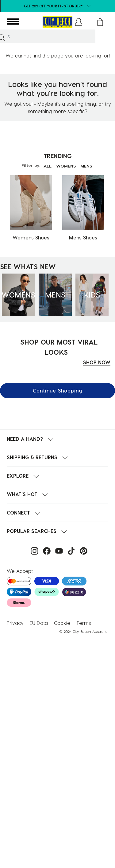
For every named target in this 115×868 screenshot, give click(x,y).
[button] (79, 22)
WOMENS (66, 166)
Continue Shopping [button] (57, 391)
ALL (48, 166)
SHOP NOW (97, 362)
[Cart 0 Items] (100, 22)
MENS (86, 166)
